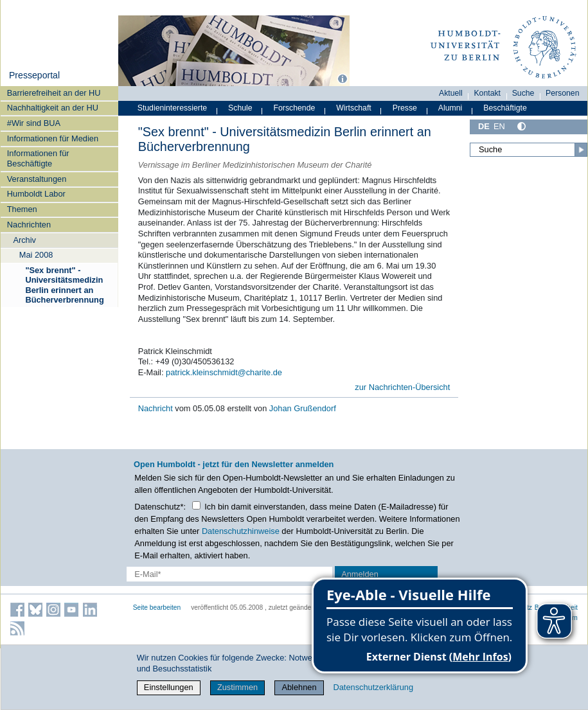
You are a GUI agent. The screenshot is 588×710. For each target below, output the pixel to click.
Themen (22, 209)
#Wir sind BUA (34, 123)
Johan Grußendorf (303, 408)
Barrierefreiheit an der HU (54, 93)
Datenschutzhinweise (241, 531)
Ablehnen (299, 687)
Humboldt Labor (36, 194)
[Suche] (529, 150)
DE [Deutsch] (484, 126)
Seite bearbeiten (157, 608)
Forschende (295, 108)
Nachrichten (29, 225)
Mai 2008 (36, 255)
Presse (405, 108)
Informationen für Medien (53, 138)
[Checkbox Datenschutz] (196, 505)
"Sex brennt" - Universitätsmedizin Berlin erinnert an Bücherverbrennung (64, 285)
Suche (523, 93)
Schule (240, 108)
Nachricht (157, 408)
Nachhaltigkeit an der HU (53, 108)
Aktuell (451, 93)
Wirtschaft (354, 108)
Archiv (24, 240)
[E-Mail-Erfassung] (230, 574)
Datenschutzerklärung (373, 687)
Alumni (450, 108)
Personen (563, 93)
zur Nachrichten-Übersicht (402, 387)
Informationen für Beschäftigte (38, 158)
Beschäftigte (505, 108)
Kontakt (487, 93)
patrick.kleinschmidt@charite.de (224, 372)
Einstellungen (169, 687)
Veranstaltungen (37, 179)
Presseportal (34, 75)
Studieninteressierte (172, 108)
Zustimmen (237, 687)
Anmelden (360, 574)
